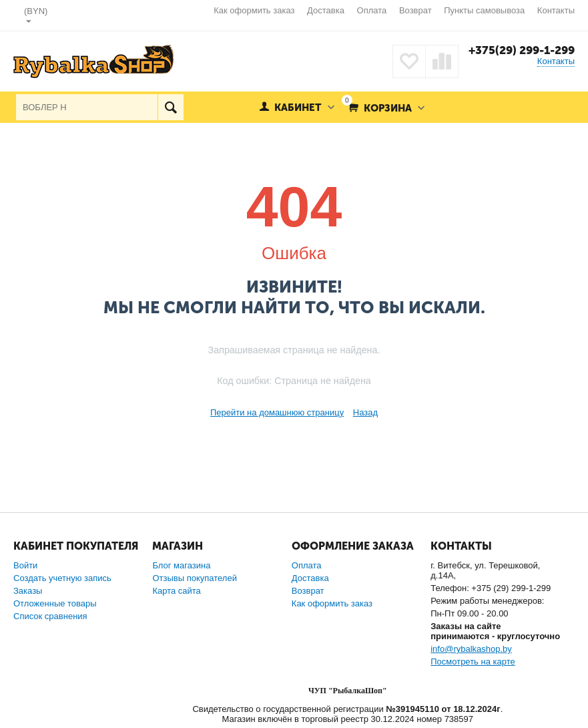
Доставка (326, 10)
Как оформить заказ (254, 10)
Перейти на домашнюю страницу (277, 412)
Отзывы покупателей (195, 578)
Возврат (415, 10)
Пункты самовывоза (484, 10)
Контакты (556, 10)
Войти (25, 565)
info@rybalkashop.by (471, 649)
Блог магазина (181, 565)
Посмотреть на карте (473, 662)
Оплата (372, 10)
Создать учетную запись (62, 578)
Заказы (28, 591)
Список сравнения (50, 616)
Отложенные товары (55, 603)
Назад (365, 412)
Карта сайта (176, 591)
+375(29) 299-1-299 (522, 50)
